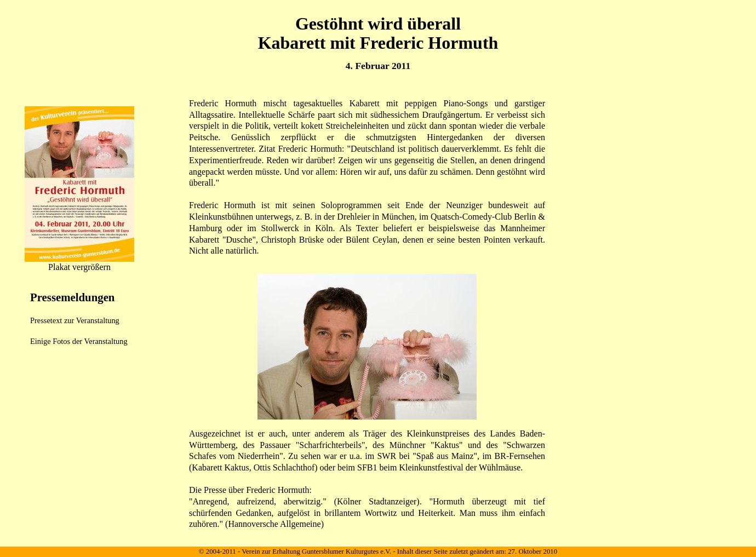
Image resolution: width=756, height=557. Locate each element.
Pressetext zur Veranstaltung (75, 320)
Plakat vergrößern (79, 267)
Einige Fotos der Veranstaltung (79, 341)
